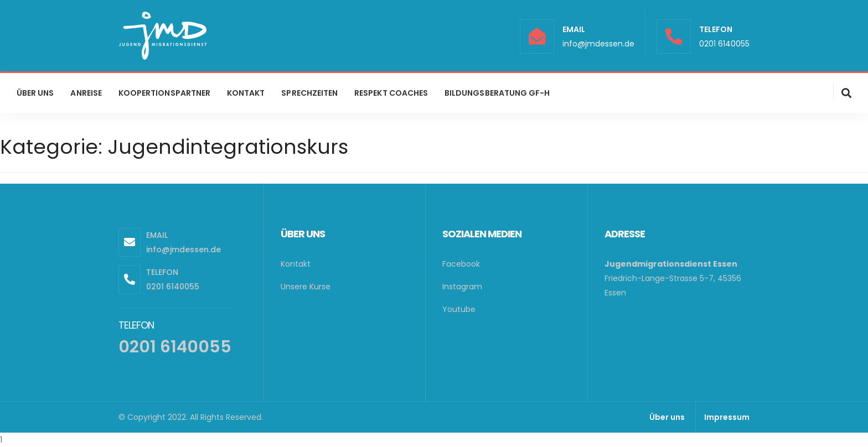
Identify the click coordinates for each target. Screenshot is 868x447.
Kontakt (296, 264)
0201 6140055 (724, 44)
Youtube (459, 309)
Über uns (667, 417)
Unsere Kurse (306, 287)
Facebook (461, 264)
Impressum (727, 417)
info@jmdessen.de (598, 44)
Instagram (462, 287)
